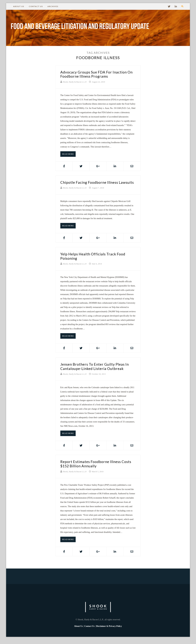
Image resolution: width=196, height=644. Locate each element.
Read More (68, 154)
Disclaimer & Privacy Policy (109, 630)
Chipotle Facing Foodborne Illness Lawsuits (91, 184)
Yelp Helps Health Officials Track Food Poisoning (96, 260)
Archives (53, 6)
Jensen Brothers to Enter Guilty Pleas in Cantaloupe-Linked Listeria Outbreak (97, 371)
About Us (19, 6)
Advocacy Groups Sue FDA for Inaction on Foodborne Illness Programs (96, 74)
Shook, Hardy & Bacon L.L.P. (75, 82)
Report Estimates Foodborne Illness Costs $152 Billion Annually (93, 468)
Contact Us (36, 6)
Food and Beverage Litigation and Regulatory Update (86, 28)
